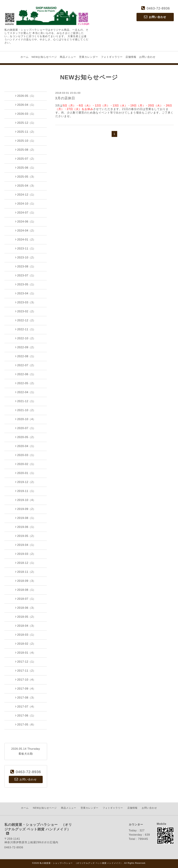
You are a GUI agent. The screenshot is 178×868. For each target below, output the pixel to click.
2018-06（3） (26, 608)
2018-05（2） (26, 617)
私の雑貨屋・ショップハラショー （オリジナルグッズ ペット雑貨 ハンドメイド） (81, 863)
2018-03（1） (26, 635)
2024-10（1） (26, 204)
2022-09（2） (26, 347)
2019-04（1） (26, 545)
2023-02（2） (26, 311)
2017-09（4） (26, 689)
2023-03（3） (26, 302)
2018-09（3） (26, 581)
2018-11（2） (26, 572)
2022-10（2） (26, 338)
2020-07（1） (26, 428)
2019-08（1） (26, 518)
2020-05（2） (26, 437)
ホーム (25, 57)
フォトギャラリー (112, 57)
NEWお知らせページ (44, 57)
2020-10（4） (26, 419)
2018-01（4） (26, 653)
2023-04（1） (26, 293)
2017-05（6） (26, 724)
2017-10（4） (26, 680)
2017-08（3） (26, 698)
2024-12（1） (26, 195)
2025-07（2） (26, 159)
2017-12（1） (26, 662)
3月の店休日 (65, 98)
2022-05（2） (26, 383)
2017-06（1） (26, 715)
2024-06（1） (26, 221)
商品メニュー (68, 57)
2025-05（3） (26, 177)
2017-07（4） (26, 706)
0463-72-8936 (158, 8)
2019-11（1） (26, 491)
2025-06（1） (26, 168)
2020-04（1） (26, 446)
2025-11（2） (26, 132)
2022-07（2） (26, 365)
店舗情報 (131, 57)
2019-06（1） (26, 527)
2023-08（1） (26, 266)
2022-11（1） (26, 329)
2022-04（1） (26, 392)
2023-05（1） (26, 284)
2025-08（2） (26, 150)
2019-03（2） (26, 554)
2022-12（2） (26, 320)
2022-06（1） (26, 374)
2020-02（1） (26, 464)
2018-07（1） (26, 599)
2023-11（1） (26, 248)
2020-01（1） (26, 473)
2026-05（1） (26, 96)
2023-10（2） (26, 257)
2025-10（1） (26, 141)
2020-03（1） (26, 455)
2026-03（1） (26, 114)
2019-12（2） (26, 482)
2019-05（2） (26, 536)
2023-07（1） (26, 275)
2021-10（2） (26, 410)
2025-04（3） (26, 186)
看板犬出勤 (26, 754)
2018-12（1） (26, 563)
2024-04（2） (26, 230)
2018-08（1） (26, 590)
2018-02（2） (26, 644)
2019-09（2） (26, 509)
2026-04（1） (26, 105)
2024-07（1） (26, 213)
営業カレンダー (89, 57)
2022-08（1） (26, 356)
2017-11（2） (26, 671)
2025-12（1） (26, 123)
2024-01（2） (26, 239)
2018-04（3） (26, 626)
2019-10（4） (26, 500)
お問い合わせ (147, 57)
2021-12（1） (26, 401)
